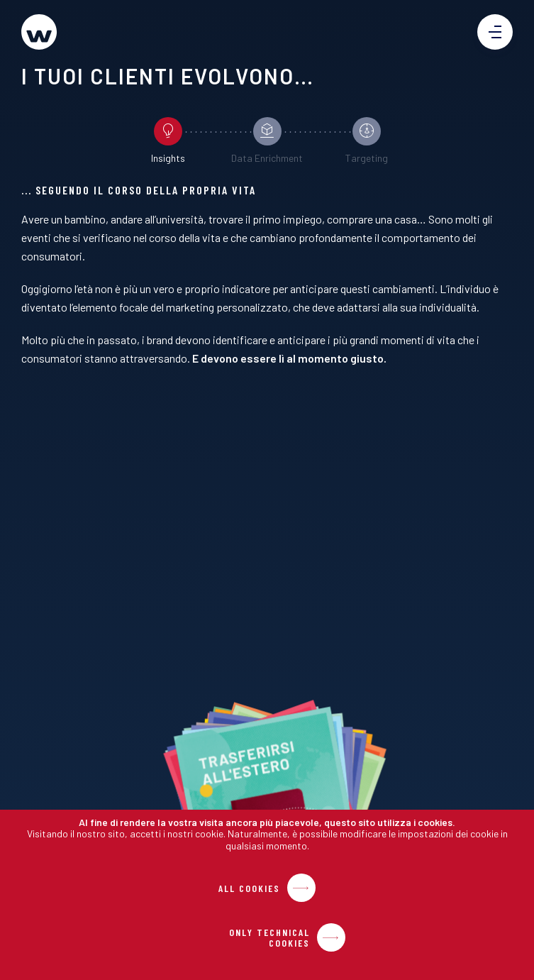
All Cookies (249, 888)
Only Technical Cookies (269, 937)
